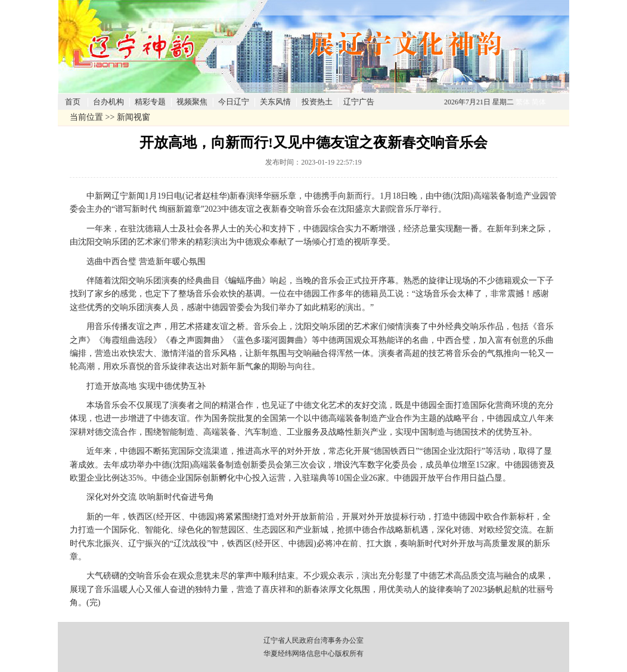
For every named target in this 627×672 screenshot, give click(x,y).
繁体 (523, 102)
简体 (539, 102)
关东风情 (275, 102)
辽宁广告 (359, 102)
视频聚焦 (192, 102)
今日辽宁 (234, 102)
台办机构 (108, 102)
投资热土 (317, 102)
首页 (73, 102)
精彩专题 (150, 102)
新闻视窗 (134, 117)
